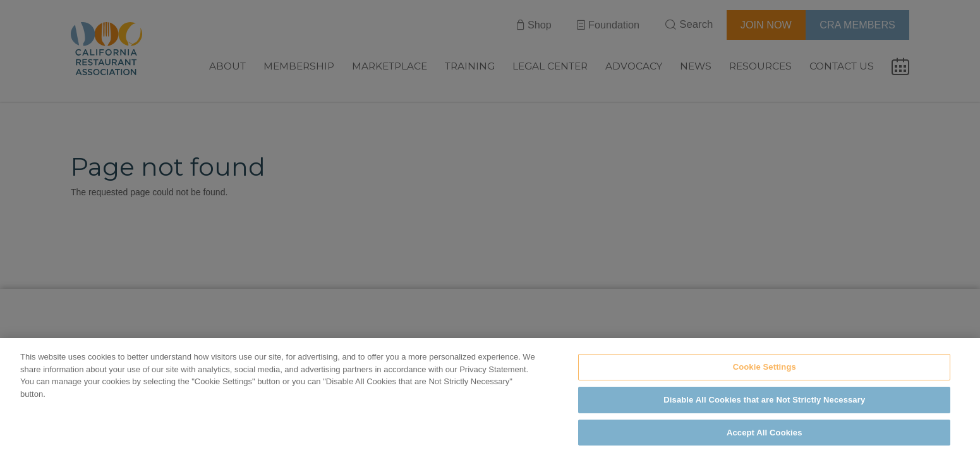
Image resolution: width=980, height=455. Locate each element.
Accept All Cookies (765, 441)
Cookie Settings (765, 375)
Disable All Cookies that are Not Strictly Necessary (764, 408)
